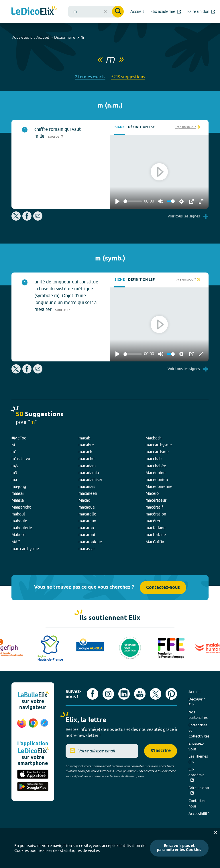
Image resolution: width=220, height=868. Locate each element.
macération (156, 514)
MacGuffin (155, 542)
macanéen (88, 493)
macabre (86, 445)
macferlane (156, 535)
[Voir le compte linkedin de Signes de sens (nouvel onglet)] (124, 694)
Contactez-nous (163, 588)
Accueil (43, 37)
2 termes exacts (90, 77)
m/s (15, 466)
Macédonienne (159, 486)
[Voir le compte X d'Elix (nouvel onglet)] (156, 694)
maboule (19, 521)
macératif (154, 507)
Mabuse (18, 535)
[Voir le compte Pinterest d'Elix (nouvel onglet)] (171, 694)
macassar (87, 549)
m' (14, 452)
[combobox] (96, 12)
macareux (87, 521)
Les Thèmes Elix (198, 759)
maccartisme (157, 452)
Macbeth (154, 438)
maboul (18, 514)
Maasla (18, 500)
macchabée (156, 466)
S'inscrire (161, 751)
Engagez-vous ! (196, 746)
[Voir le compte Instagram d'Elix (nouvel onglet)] (108, 694)
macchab (154, 459)
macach (85, 452)
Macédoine (156, 473)
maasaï (18, 493)
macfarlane (156, 528)
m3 (14, 473)
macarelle (87, 514)
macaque (87, 507)
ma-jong (19, 486)
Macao (84, 500)
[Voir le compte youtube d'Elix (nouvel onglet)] (140, 694)
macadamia (89, 473)
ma (14, 480)
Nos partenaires (198, 715)
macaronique (90, 542)
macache (87, 459)
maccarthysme (159, 445)
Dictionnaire (65, 37)
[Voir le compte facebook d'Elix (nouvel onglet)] (93, 694)
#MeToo (19, 438)
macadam (87, 466)
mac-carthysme (25, 549)
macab (84, 438)
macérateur (156, 500)
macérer (153, 521)
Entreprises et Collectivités (199, 730)
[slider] (133, 201)
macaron (86, 528)
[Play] (117, 201)
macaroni (87, 535)
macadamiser (90, 480)
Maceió (152, 493)
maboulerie (22, 528)
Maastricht (21, 507)
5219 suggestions (128, 77)
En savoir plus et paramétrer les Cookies (179, 848)
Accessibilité (199, 813)
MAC (16, 542)
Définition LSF (141, 127)
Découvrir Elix (197, 702)
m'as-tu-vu (21, 459)
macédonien (157, 480)
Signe (120, 127)
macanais (87, 486)
